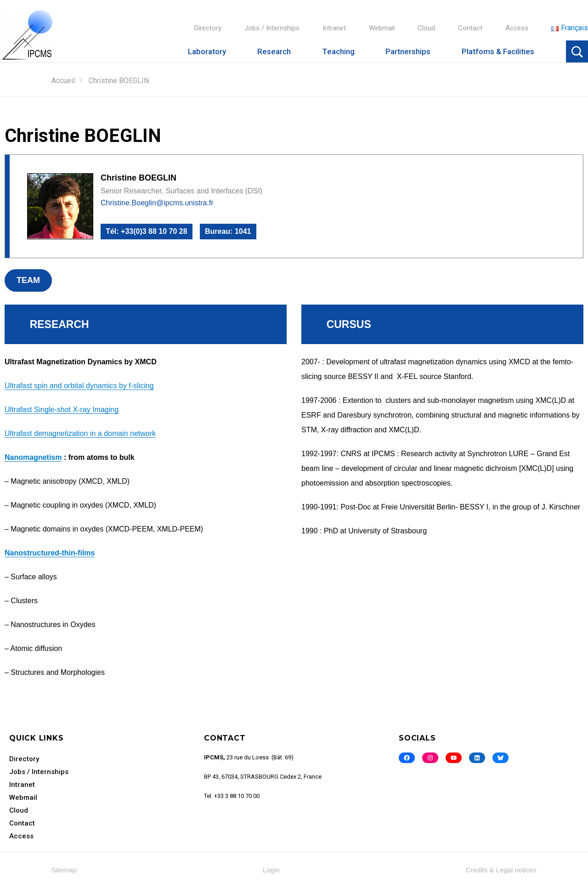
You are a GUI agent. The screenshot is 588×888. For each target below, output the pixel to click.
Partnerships (408, 51)
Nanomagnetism (33, 457)
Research (274, 51)
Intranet (334, 28)
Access (517, 28)
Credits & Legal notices (501, 870)
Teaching (338, 51)
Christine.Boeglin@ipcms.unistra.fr (157, 203)
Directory (208, 28)
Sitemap (64, 870)
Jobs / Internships (272, 28)
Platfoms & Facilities (498, 51)
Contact (470, 28)
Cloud (426, 28)
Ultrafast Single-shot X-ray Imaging (62, 410)
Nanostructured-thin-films (50, 553)
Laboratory (207, 51)
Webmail (382, 28)
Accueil (63, 81)
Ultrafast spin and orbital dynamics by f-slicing (79, 386)
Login (271, 870)
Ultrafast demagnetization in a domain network (80, 433)
